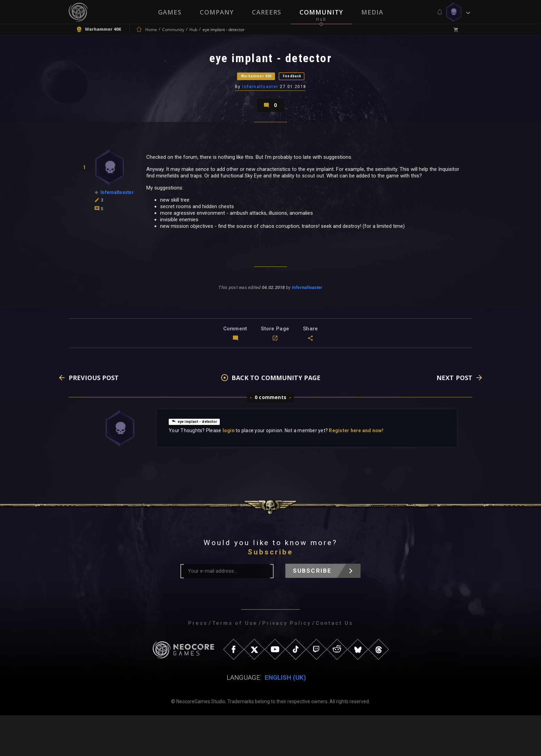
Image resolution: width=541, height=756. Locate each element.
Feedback (310, 91)
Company (216, 12)
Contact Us (334, 664)
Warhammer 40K (245, 91)
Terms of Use (235, 664)
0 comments (270, 438)
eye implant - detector (201, 462)
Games (169, 12)
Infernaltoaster (261, 109)
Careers (267, 12)
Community (322, 12)
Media (373, 12)
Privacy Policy (287, 664)
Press (198, 664)
